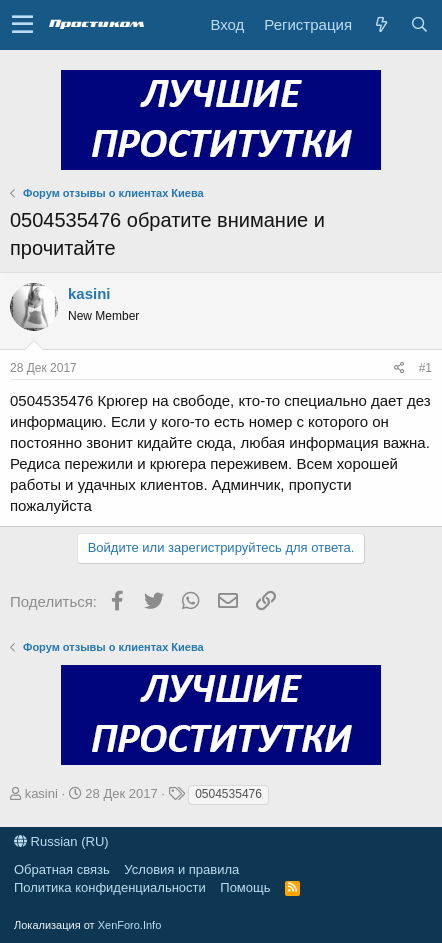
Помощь (245, 887)
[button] (22, 25)
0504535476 (228, 794)
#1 (425, 368)
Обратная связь (62, 869)
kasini (89, 293)
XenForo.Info (130, 925)
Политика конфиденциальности (110, 887)
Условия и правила (181, 869)
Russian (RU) (61, 841)
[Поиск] (419, 24)
